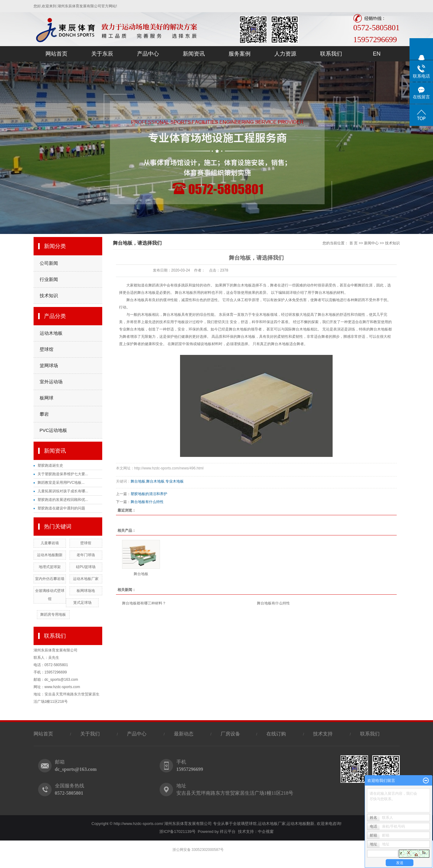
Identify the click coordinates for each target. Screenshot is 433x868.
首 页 (354, 243)
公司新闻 (49, 263)
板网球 (47, 398)
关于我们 (90, 734)
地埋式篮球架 (50, 567)
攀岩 (44, 414)
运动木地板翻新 (50, 555)
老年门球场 (86, 555)
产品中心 (148, 54)
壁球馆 (47, 349)
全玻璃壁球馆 (245, 824)
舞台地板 (138, 481)
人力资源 (285, 54)
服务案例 (240, 54)
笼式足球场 (82, 603)
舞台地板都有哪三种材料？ (144, 603)
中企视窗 (266, 832)
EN (377, 54)
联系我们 (331, 54)
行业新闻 (49, 279)
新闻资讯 (194, 54)
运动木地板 (51, 333)
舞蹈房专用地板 (53, 615)
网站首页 (56, 54)
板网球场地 (86, 591)
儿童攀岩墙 (50, 543)
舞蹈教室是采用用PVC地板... (61, 483)
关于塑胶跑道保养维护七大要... (63, 474)
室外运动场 (51, 382)
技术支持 (323, 734)
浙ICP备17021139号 (177, 832)
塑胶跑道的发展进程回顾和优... (63, 500)
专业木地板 (175, 481)
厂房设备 (231, 734)
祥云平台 (228, 832)
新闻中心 (371, 243)
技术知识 (49, 295)
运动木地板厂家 (86, 579)
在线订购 (276, 734)
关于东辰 (102, 54)
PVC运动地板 (54, 430)
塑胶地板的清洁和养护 (149, 494)
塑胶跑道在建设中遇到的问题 (61, 508)
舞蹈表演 (156, 285)
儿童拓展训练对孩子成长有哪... (63, 491)
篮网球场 (49, 365)
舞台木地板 (155, 481)
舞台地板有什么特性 (147, 502)
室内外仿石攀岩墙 (50, 579)
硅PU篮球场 (86, 567)
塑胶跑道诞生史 (50, 465)
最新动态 (184, 734)
